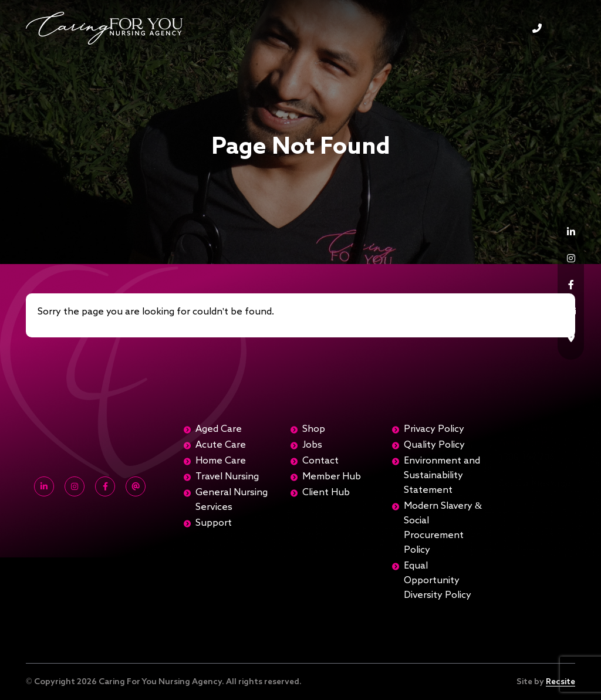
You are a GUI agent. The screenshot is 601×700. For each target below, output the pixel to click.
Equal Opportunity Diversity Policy (438, 581)
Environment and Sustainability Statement (442, 476)
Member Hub (332, 477)
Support (214, 523)
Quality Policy (434, 445)
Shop (314, 430)
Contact (320, 461)
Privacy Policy (434, 430)
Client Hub (326, 493)
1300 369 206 (537, 28)
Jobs (312, 445)
